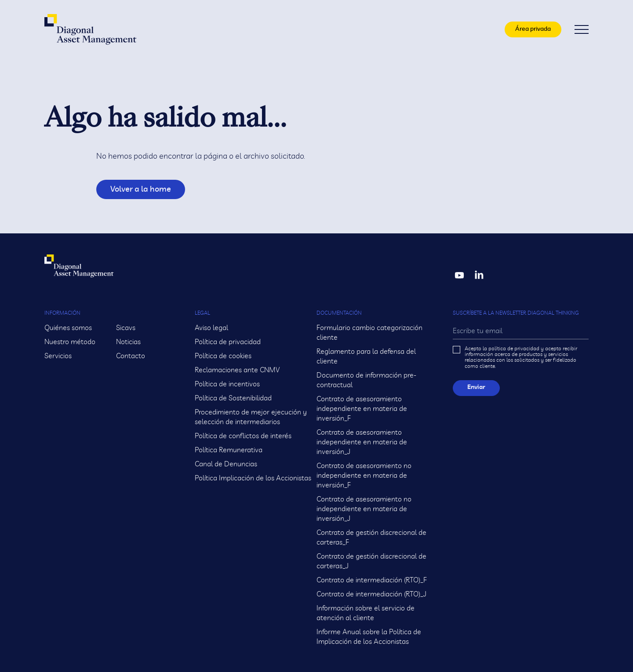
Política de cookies (223, 356)
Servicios (58, 356)
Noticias (128, 342)
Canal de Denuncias (226, 464)
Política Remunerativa (229, 450)
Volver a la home (134, 189)
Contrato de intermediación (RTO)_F (372, 580)
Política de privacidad (228, 342)
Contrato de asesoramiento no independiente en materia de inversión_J (364, 509)
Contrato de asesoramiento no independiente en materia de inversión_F (364, 476)
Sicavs (126, 328)
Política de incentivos (227, 384)
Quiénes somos (68, 328)
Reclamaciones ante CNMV (237, 370)
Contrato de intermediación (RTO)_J (371, 594)
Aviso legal (211, 328)
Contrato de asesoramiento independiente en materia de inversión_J (362, 442)
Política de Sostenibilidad (233, 398)
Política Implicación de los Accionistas (253, 478)
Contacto (131, 356)
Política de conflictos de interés (243, 436)
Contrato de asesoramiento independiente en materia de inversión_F (362, 409)
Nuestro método (70, 342)
